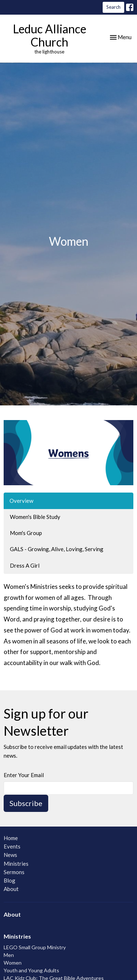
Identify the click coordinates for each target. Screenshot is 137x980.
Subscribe (26, 803)
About (11, 889)
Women (13, 963)
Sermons (14, 872)
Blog (9, 880)
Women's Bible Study (35, 517)
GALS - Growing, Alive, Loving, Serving (57, 549)
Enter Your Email (24, 775)
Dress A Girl (25, 565)
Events (12, 846)
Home (11, 838)
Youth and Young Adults (31, 970)
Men (9, 955)
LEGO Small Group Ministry (35, 947)
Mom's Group (26, 533)
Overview (21, 501)
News (10, 855)
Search (113, 7)
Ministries (16, 864)
